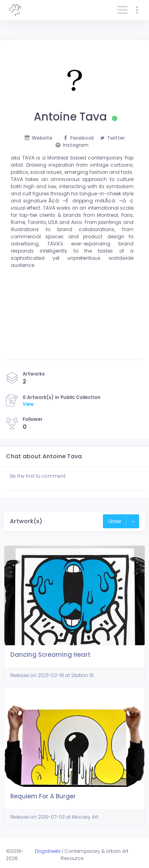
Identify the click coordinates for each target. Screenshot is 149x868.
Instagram (72, 145)
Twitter (112, 138)
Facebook (78, 138)
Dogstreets (48, 851)
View (28, 404)
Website (39, 138)
